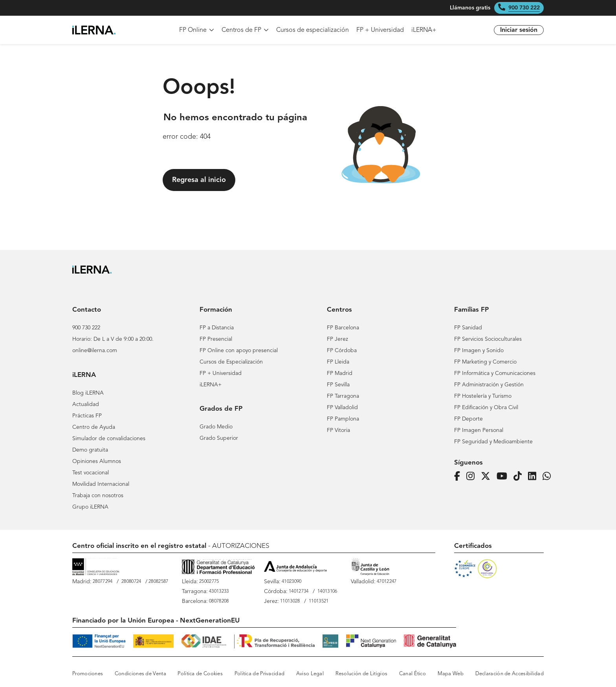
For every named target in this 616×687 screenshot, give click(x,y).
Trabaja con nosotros (98, 496)
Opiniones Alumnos (97, 461)
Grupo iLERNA (90, 507)
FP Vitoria (338, 430)
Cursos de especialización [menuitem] (313, 30)
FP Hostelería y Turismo (483, 396)
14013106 (327, 591)
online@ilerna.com (95, 351)
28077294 (103, 582)
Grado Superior (219, 438)
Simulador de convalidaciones (109, 439)
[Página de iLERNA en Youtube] (504, 477)
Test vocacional (91, 473)
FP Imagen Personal (479, 430)
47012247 (387, 582)
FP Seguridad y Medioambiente (493, 442)
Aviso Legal (310, 674)
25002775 (209, 582)
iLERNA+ (211, 385)
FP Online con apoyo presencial (239, 351)
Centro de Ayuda (94, 427)
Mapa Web (451, 674)
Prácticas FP (87, 416)
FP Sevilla (338, 385)
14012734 (299, 591)
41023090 (291, 582)
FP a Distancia (217, 328)
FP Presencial (216, 339)
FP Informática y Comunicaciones (495, 373)
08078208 (219, 601)
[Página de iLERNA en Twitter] (488, 477)
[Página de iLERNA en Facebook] (459, 477)
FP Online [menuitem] (197, 30)
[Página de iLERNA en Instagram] (473, 477)
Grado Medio (216, 427)
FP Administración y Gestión (489, 385)
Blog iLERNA (88, 393)
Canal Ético (412, 674)
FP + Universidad (221, 373)
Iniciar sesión (519, 30)
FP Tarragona (343, 396)
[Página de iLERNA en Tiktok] (520, 477)
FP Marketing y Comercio (485, 362)
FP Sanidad (468, 328)
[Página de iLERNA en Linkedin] (534, 477)
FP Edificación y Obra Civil (486, 408)
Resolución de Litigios (362, 674)
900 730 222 (524, 8)
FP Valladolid (342, 408)
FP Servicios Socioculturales (488, 339)
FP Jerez (337, 339)
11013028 (290, 601)
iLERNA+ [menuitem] (424, 30)
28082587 (158, 582)
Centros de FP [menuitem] (245, 30)
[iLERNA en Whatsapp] (549, 477)
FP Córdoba (342, 351)
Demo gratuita (90, 450)
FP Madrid (340, 373)
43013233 (219, 591)
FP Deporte (468, 419)
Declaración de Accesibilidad (510, 674)
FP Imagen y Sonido (479, 351)
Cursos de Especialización (231, 362)
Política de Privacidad (260, 674)
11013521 (319, 601)
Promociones (88, 674)
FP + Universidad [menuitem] (380, 30)
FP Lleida (338, 362)
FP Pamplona (343, 419)
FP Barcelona (343, 328)
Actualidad (86, 404)
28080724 (131, 582)
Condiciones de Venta (140, 674)
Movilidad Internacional (101, 484)
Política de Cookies (200, 674)
